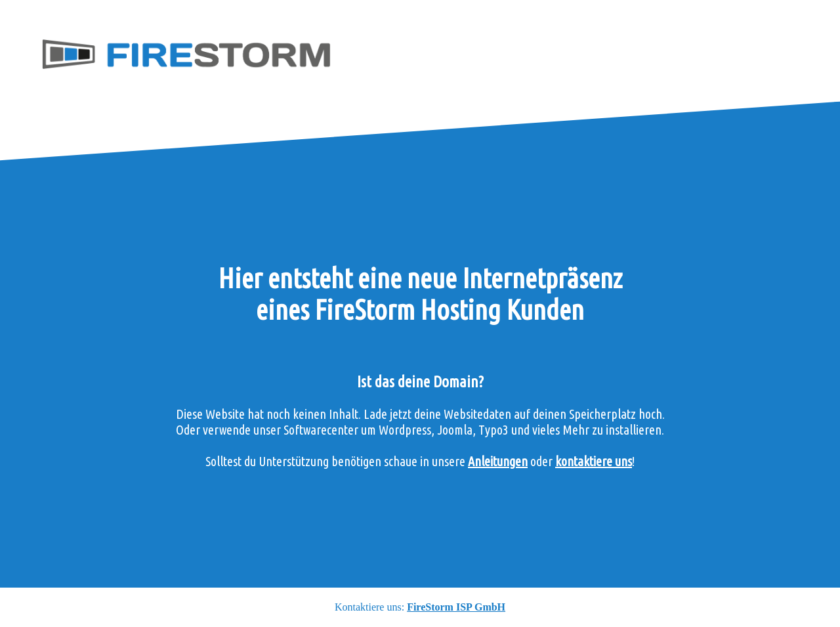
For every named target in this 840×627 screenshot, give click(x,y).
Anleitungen (498, 461)
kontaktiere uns (594, 461)
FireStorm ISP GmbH (456, 607)
